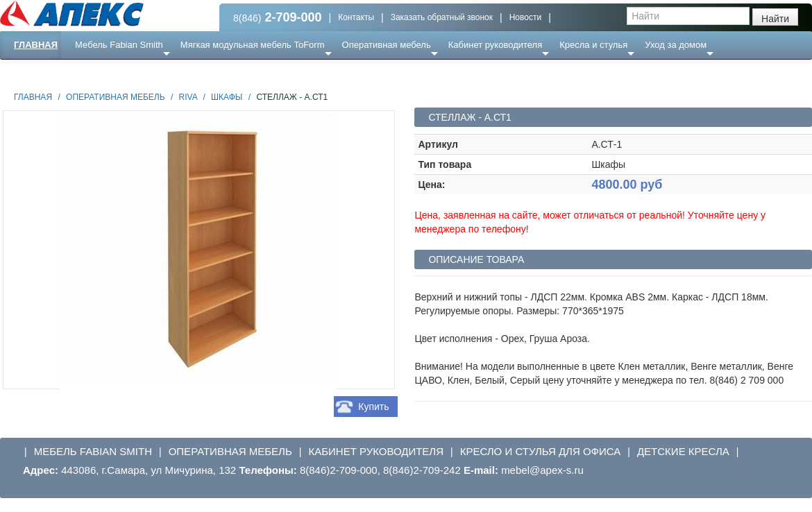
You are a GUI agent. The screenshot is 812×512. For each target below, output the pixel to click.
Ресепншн (150, 72)
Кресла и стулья (593, 45)
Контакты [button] (356, 17)
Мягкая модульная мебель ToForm (253, 45)
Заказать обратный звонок (442, 17)
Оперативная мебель (387, 45)
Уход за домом (676, 45)
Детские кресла (683, 451)
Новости (525, 17)
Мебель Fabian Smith (119, 45)
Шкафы (227, 97)
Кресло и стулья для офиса (541, 451)
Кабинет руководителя (495, 45)
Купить (373, 407)
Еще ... (98, 72)
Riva (188, 97)
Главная (36, 45)
